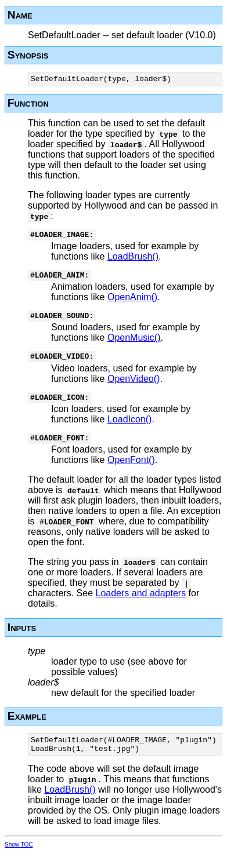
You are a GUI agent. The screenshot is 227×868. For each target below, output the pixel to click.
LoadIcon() (130, 430)
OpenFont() (131, 472)
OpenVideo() (134, 387)
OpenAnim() (132, 302)
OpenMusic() (134, 344)
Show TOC (19, 860)
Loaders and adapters (141, 605)
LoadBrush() (133, 260)
